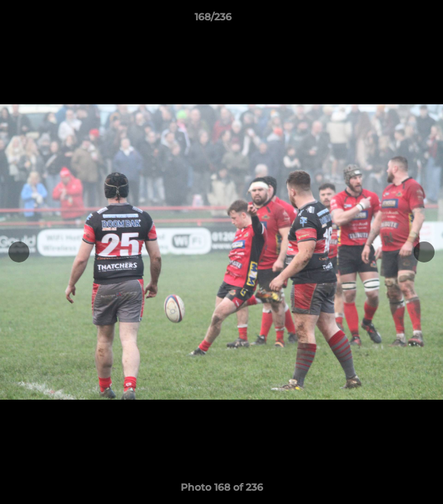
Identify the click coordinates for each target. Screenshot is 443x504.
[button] (393, 20)
